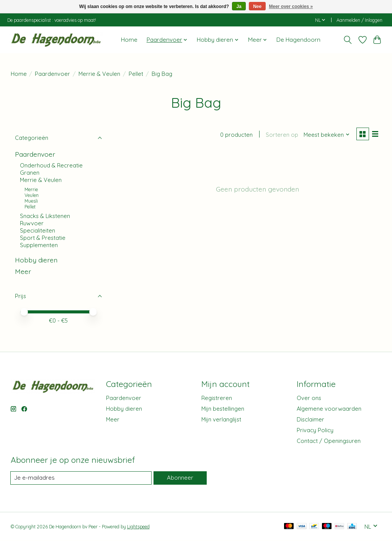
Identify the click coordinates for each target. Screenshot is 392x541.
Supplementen (39, 245)
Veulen (32, 195)
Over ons (309, 398)
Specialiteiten (38, 230)
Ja (239, 7)
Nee (257, 7)
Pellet (136, 74)
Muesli (31, 201)
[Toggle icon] (347, 40)
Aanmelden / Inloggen (359, 20)
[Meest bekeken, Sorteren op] (325, 135)
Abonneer (180, 478)
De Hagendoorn (298, 40)
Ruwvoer (32, 223)
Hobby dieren (36, 260)
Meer (23, 271)
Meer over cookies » (291, 7)
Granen (30, 173)
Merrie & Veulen (99, 74)
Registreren (217, 398)
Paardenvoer (52, 74)
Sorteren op (281, 135)
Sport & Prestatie (43, 238)
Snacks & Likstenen (45, 216)
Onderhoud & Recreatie (51, 165)
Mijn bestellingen (223, 409)
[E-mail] (81, 478)
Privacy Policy (315, 430)
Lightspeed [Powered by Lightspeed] (138, 527)
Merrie (31, 189)
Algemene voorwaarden (329, 409)
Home (129, 40)
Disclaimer (310, 419)
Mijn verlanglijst (221, 419)
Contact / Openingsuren (329, 441)
